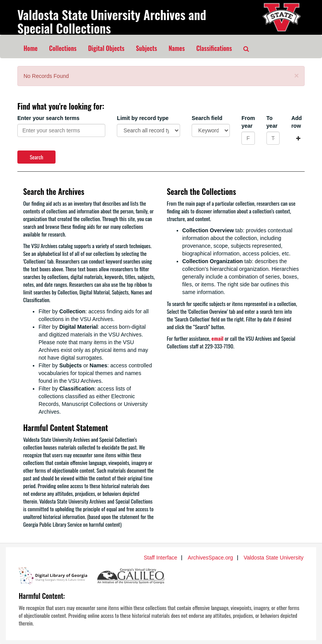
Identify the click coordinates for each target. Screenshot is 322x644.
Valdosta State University (274, 558)
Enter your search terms (48, 118)
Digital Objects (106, 48)
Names (177, 48)
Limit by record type (143, 118)
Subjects (147, 48)
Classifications (214, 48)
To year (272, 122)
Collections (63, 48)
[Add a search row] (298, 138)
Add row (296, 122)
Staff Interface (161, 558)
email (217, 338)
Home (30, 48)
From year (248, 122)
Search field (207, 118)
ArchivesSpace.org (211, 558)
